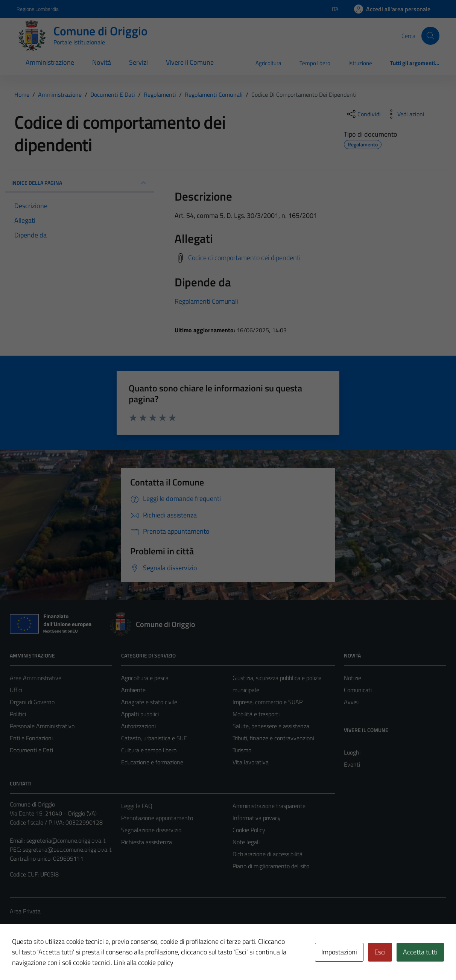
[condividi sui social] (363, 114)
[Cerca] (430, 36)
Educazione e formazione (152, 762)
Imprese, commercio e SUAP (268, 702)
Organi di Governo (32, 702)
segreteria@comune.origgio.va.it (66, 840)
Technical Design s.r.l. (61, 958)
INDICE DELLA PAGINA (80, 183)
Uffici (16, 690)
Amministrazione (50, 62)
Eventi (352, 764)
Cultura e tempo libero (149, 750)
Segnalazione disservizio (151, 830)
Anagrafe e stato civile (149, 702)
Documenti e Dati (31, 750)
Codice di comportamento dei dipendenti (244, 258)
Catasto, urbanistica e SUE (154, 738)
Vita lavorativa (251, 762)
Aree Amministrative (36, 678)
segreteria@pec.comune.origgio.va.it (67, 849)
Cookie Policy (249, 830)
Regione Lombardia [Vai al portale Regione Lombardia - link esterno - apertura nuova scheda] (38, 9)
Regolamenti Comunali (206, 301)
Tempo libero (315, 63)
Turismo (242, 750)
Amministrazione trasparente (269, 806)
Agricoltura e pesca (145, 678)
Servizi (138, 62)
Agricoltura (268, 63)
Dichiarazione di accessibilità (268, 854)
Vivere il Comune (190, 62)
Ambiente (133, 690)
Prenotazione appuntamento (157, 818)
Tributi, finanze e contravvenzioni (273, 738)
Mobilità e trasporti (256, 714)
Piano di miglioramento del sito (271, 866)
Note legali (246, 842)
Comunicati (358, 690)
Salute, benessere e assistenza (271, 726)
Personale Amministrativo (42, 726)
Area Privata (25, 911)
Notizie (353, 678)
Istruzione (360, 63)
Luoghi (352, 752)
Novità (102, 62)
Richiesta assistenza (147, 842)
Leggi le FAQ (137, 806)
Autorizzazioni (138, 726)
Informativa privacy (257, 818)
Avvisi (351, 702)
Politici (18, 714)
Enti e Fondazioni (31, 738)
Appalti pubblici (140, 714)
